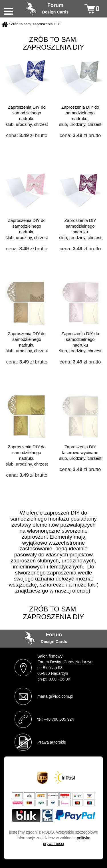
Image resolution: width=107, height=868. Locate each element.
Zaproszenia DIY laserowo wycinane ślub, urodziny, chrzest (80, 452)
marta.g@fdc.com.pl (55, 696)
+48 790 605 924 (59, 719)
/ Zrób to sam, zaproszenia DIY (34, 24)
